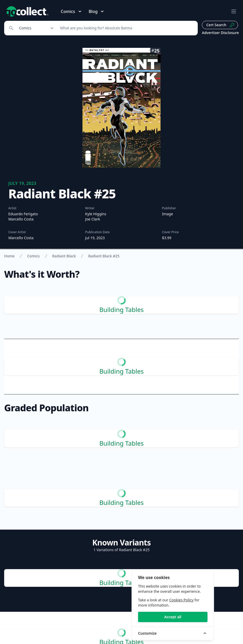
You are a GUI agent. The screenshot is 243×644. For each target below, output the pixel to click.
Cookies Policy (205, 600)
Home (9, 256)
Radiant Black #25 (104, 256)
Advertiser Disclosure (220, 33)
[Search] (126, 28)
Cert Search (220, 25)
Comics (33, 256)
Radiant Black (64, 256)
